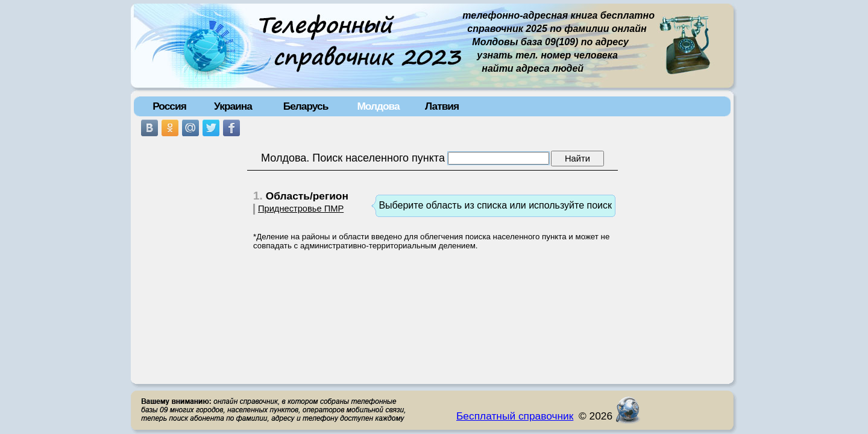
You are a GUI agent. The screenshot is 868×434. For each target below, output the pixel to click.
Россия (169, 106)
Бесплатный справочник (515, 416)
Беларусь (306, 106)
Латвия (442, 106)
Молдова (378, 106)
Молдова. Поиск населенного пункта (353, 158)
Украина (233, 106)
